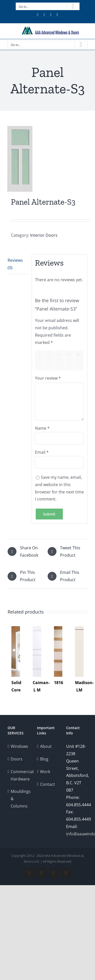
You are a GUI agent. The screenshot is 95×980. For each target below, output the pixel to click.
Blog (44, 759)
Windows (18, 746)
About (46, 746)
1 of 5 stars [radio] (41, 360)
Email (42, 452)
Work (45, 772)
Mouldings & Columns (18, 799)
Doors (17, 759)
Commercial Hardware (18, 775)
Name (42, 428)
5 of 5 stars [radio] (80, 360)
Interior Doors (44, 235)
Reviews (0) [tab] (15, 264)
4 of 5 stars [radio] (70, 360)
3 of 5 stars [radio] (60, 360)
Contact (48, 784)
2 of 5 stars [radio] (51, 360)
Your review (48, 378)
